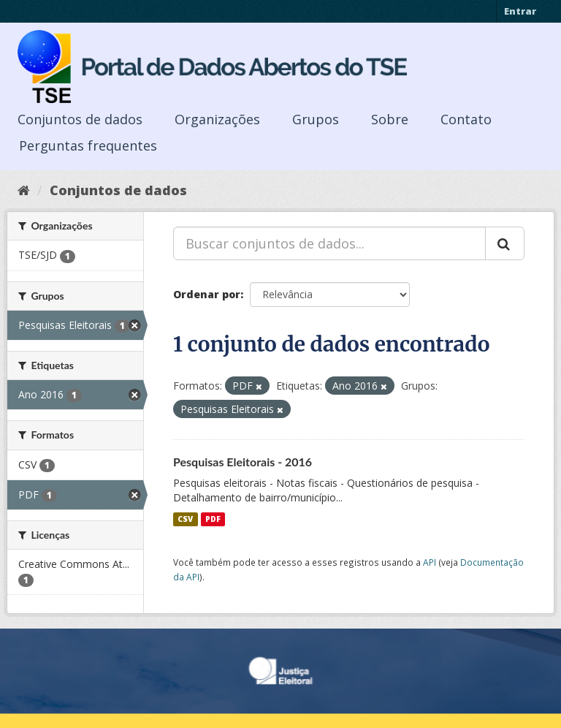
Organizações (217, 119)
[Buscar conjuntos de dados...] (329, 243)
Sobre (390, 119)
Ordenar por (207, 294)
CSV (185, 519)
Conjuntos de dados (80, 119)
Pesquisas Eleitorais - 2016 (243, 462)
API (430, 562)
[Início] (24, 190)
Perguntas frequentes (88, 145)
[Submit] (505, 243)
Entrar (520, 11)
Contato (466, 119)
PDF (213, 519)
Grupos (316, 119)
